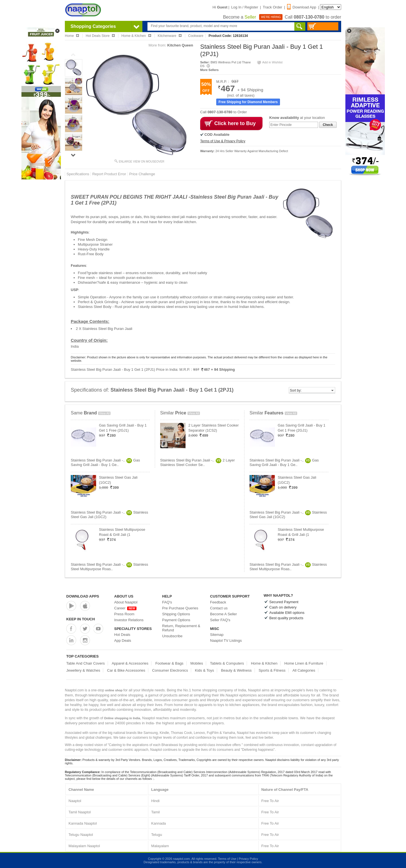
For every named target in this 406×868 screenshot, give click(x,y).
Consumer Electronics (170, 670)
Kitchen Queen (180, 45)
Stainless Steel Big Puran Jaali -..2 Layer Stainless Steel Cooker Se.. (198, 462)
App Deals (123, 641)
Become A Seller (223, 614)
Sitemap (217, 635)
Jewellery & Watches (83, 670)
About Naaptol (126, 602)
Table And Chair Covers (86, 663)
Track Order (272, 7)
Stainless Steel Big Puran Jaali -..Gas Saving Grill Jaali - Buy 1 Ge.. (105, 462)
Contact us (219, 608)
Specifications (78, 174)
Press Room (124, 614)
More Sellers (209, 70)
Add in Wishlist (270, 62)
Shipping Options (176, 614)
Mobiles (197, 663)
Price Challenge (142, 174)
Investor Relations (129, 620)
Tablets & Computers (227, 663)
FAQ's (167, 602)
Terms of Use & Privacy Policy (223, 141)
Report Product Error (109, 174)
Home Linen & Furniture (304, 663)
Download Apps (83, 596)
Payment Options (176, 620)
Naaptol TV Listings (226, 641)
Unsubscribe (172, 636)
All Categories (304, 670)
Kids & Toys (204, 670)
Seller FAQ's (220, 620)
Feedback (218, 602)
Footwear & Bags (169, 663)
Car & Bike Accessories (126, 670)
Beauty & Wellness (236, 670)
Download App (302, 7)
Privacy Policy (248, 859)
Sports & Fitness (272, 670)
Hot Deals (122, 635)
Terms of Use (227, 859)
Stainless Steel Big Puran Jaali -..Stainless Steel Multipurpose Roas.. (109, 567)
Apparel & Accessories (130, 663)
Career (125, 608)
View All (104, 413)
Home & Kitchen (264, 663)
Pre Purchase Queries (180, 608)
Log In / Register (245, 7)
